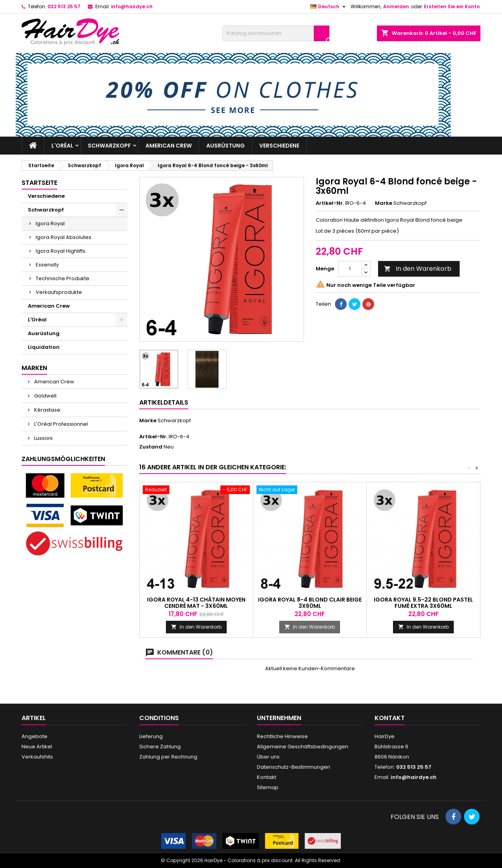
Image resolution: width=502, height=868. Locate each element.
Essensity (47, 265)
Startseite (39, 183)
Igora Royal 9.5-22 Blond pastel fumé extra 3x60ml (423, 603)
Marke (384, 203)
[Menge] (350, 269)
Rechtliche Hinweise (282, 736)
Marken (34, 368)
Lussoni (43, 438)
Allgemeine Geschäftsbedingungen (303, 747)
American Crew (169, 146)
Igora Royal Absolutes (64, 237)
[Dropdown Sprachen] (329, 7)
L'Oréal (62, 146)
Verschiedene (279, 146)
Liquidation (44, 347)
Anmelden (396, 6)
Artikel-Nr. (330, 203)
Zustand (151, 447)
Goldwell (45, 396)
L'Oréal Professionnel (60, 424)
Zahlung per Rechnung (168, 757)
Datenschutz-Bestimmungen (294, 767)
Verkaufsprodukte (59, 292)
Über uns (268, 757)
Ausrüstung (226, 146)
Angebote (35, 736)
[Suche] (276, 33)
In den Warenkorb (418, 269)
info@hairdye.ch (132, 6)
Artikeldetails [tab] (164, 402)
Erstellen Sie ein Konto (452, 6)
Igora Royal (50, 223)
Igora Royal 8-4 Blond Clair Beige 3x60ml (310, 603)
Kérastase (47, 410)
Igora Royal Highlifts (61, 251)
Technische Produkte (63, 278)
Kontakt (266, 777)
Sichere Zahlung (160, 747)
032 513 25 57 (64, 6)
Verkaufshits (37, 757)
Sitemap (268, 787)
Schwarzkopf (109, 146)
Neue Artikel (37, 747)
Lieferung (151, 736)
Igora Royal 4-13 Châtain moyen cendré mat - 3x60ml (196, 603)
